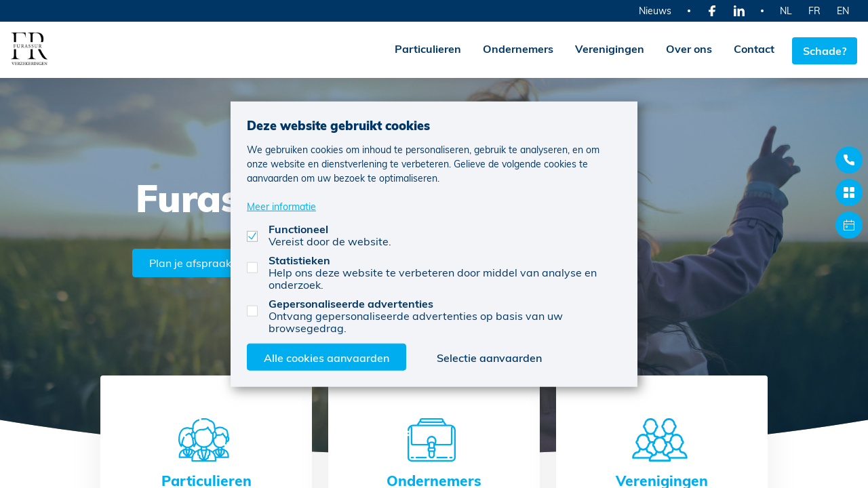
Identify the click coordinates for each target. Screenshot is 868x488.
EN (843, 11)
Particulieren (424, 48)
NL (786, 11)
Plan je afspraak (194, 261)
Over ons (685, 48)
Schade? (825, 48)
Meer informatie (281, 206)
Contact (750, 48)
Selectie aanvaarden (489, 357)
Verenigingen (606, 48)
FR (814, 11)
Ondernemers (514, 48)
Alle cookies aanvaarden (327, 357)
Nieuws (655, 11)
